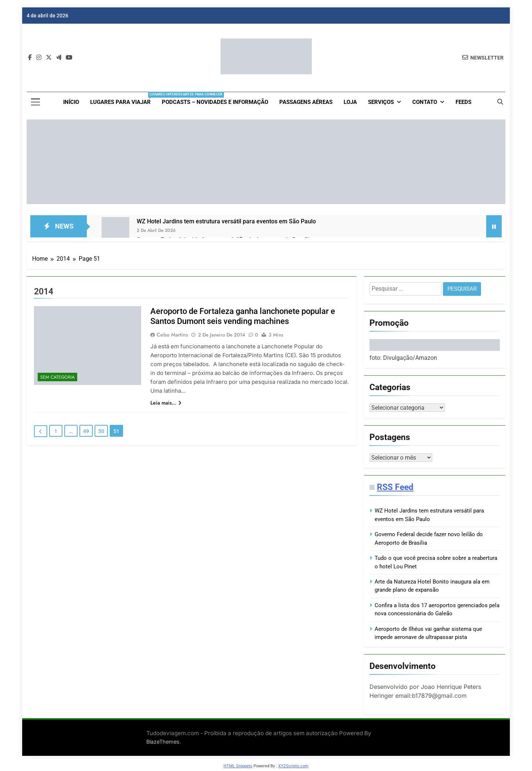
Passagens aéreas (306, 102)
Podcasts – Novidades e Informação (215, 102)
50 (101, 431)
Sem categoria (57, 377)
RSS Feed (395, 488)
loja (350, 102)
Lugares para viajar (123, 99)
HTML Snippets (238, 767)
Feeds (463, 102)
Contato (425, 102)
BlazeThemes (163, 743)
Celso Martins (172, 335)
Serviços (381, 102)
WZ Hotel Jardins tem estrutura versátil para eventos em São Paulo (226, 221)
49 (86, 431)
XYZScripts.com (293, 767)
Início (71, 102)
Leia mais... (166, 403)
